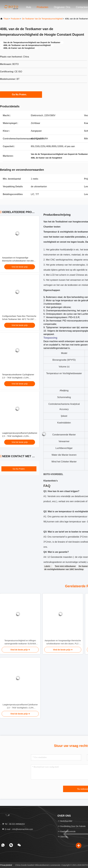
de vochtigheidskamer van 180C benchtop (64, 569)
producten (15, 19)
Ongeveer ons (62, 7)
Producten (42, 7)
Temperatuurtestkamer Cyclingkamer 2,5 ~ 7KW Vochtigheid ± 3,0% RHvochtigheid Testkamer (18, 378)
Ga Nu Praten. (21, 94)
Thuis (6, 19)
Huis (29, 7)
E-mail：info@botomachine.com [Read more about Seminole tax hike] (17, 829)
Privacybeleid (6, 865)
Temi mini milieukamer (65, 566)
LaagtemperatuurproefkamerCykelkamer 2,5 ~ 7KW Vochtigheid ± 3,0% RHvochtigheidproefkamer (20, 436)
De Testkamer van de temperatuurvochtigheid (42, 19)
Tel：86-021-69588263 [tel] (13, 824)
